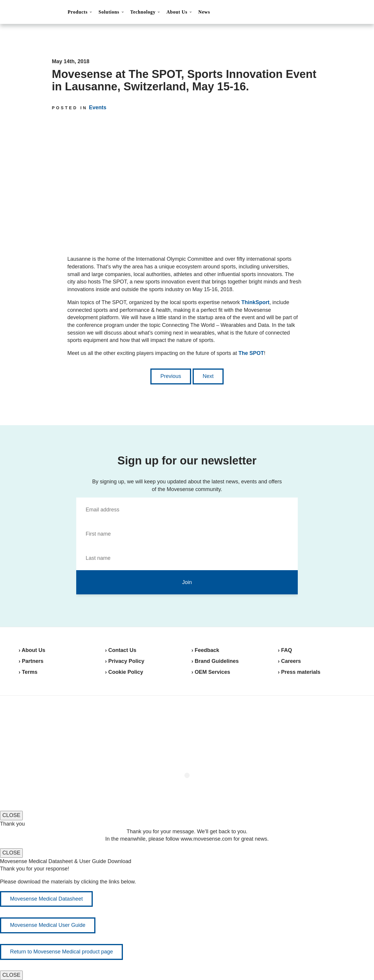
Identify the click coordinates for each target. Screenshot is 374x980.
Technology (143, 12)
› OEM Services (211, 672)
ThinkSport (255, 302)
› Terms (28, 672)
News (204, 12)
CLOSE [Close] (11, 815)
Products (78, 12)
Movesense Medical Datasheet (46, 899)
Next (208, 376)
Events (98, 107)
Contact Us (318, 12)
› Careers (290, 661)
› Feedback (205, 650)
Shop (348, 12)
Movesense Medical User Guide (48, 925)
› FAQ (285, 650)
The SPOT (251, 353)
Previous (171, 376)
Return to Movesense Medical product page (61, 952)
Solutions (109, 12)
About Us (177, 12)
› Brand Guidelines (215, 661)
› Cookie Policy (124, 672)
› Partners (31, 661)
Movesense (48, 717)
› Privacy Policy (125, 661)
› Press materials (299, 672)
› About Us (32, 650)
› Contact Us (121, 650)
